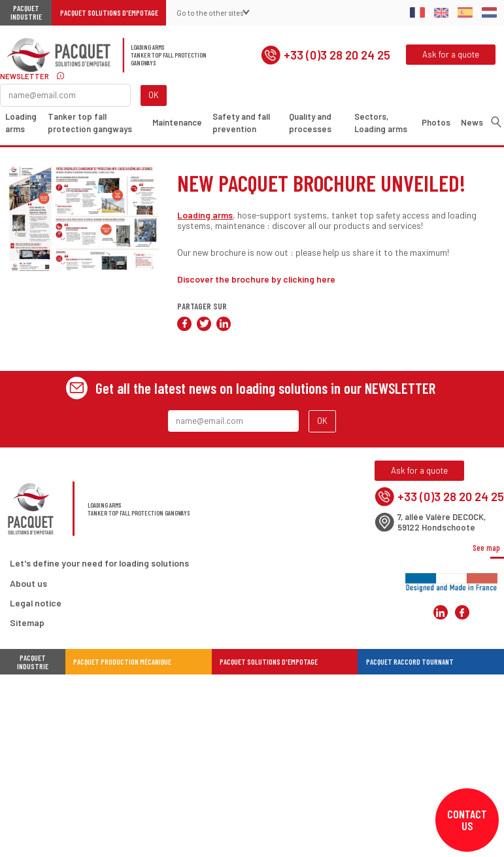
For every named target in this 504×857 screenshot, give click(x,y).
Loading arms (21, 123)
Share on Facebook (184, 324)
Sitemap (27, 622)
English (442, 12)
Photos (436, 122)
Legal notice (36, 603)
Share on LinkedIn (224, 324)
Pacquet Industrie (26, 13)
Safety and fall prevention (241, 123)
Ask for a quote (451, 54)
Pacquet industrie (33, 662)
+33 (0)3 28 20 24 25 (326, 55)
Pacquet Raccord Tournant (410, 662)
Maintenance (177, 122)
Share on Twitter (204, 324)
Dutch (489, 12)
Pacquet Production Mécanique (122, 662)
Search (496, 122)
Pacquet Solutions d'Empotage (109, 13)
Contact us (467, 820)
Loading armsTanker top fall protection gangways (169, 55)
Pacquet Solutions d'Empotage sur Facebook (462, 613)
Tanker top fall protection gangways (91, 123)
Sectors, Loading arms (381, 123)
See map (486, 548)
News (472, 122)
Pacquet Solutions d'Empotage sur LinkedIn (441, 613)
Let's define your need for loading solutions (99, 564)
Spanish (465, 12)
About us (28, 583)
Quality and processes (310, 123)
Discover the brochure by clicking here (256, 279)
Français (417, 12)
